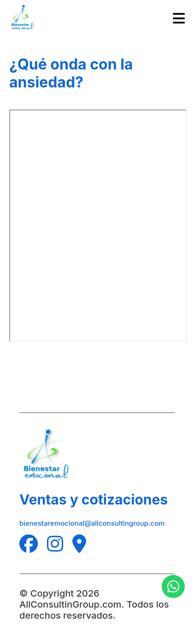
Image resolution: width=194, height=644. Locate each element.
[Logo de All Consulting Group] (23, 18)
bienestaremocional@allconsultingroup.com (92, 523)
